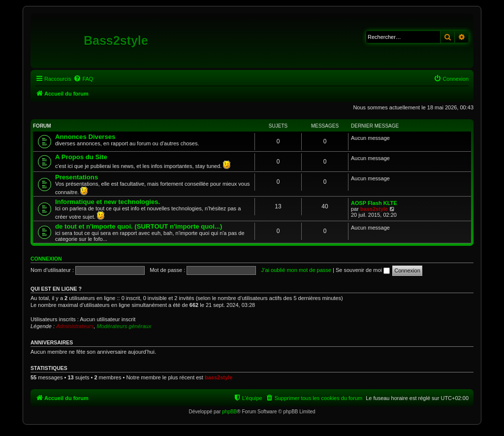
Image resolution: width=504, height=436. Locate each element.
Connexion (46, 259)
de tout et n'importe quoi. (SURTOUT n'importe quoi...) (139, 226)
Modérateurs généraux (124, 326)
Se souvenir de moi (363, 270)
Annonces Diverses (85, 137)
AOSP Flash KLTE (374, 203)
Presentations (77, 177)
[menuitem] (83, 79)
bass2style (374, 209)
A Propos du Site (81, 157)
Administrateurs (75, 326)
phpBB (229, 412)
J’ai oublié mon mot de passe (296, 270)
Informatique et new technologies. (108, 202)
